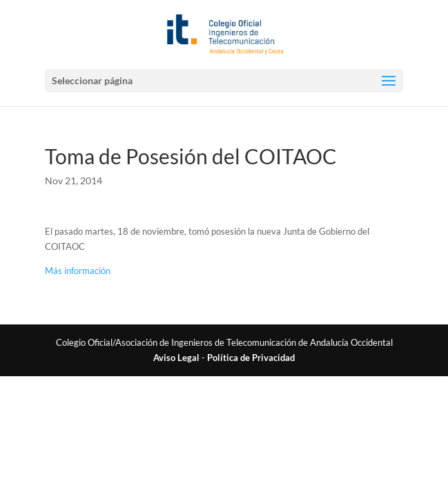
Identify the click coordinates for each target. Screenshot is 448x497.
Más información (78, 271)
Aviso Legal (176, 358)
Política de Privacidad (251, 358)
